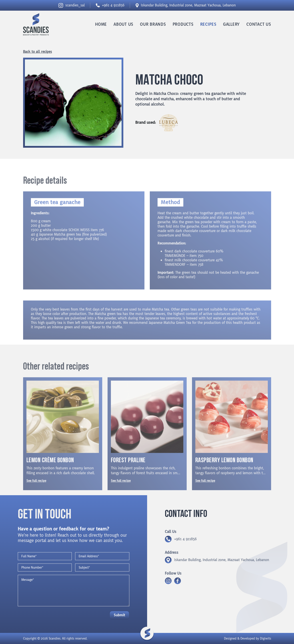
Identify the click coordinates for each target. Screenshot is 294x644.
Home (101, 24)
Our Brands (153, 24)
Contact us (259, 24)
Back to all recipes (38, 52)
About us (123, 24)
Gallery (231, 24)
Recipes (208, 24)
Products (183, 24)
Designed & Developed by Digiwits (248, 639)
